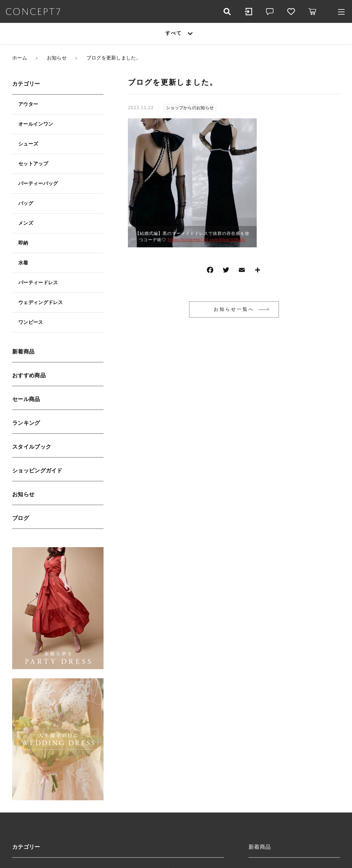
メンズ (26, 223)
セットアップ (33, 164)
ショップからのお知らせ (190, 108)
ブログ (21, 518)
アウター (28, 104)
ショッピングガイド (37, 471)
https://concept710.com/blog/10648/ (207, 240)
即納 (23, 243)
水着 (23, 263)
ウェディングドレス (41, 302)
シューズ (28, 144)
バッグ (26, 203)
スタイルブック (32, 447)
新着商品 (23, 352)
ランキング (26, 423)
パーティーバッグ (38, 183)
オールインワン (36, 124)
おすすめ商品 (29, 375)
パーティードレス (38, 283)
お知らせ (23, 494)
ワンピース (31, 322)
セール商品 (26, 399)
